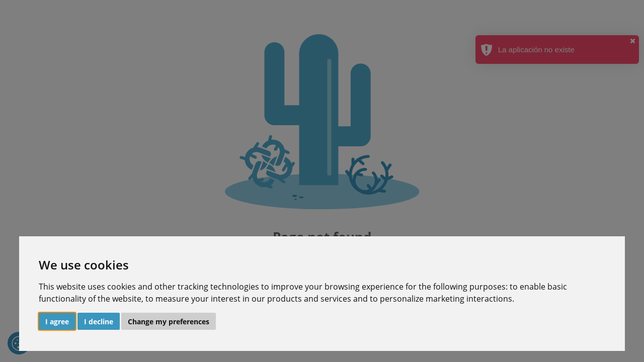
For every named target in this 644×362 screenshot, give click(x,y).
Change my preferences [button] (169, 322)
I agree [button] (57, 322)
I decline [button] (99, 322)
